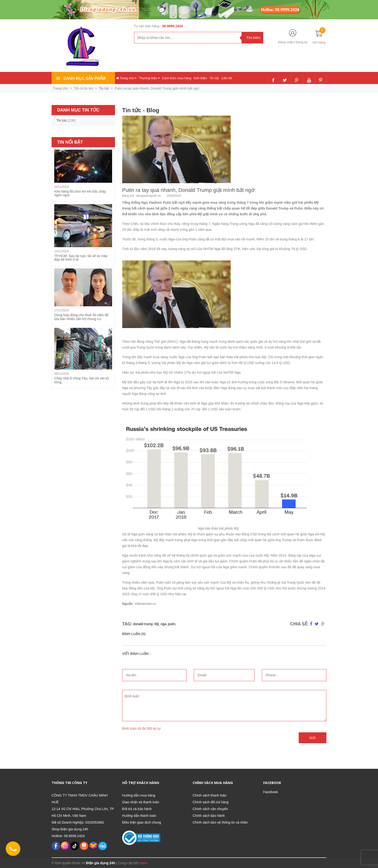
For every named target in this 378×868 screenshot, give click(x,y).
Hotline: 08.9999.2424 (68, 836)
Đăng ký (302, 42)
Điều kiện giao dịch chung (142, 822)
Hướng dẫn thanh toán (139, 816)
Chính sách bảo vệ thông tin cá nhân (220, 822)
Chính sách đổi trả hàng (211, 802)
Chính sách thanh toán (210, 795)
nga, (164, 624)
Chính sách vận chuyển (210, 809)
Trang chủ (126, 78)
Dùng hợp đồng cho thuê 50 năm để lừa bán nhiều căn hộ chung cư (81, 317)
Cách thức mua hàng (177, 78)
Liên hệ (227, 78)
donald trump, (143, 624)
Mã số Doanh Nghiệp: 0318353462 (78, 822)
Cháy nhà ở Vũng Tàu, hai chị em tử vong (81, 380)
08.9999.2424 (173, 26)
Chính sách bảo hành (209, 816)
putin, (172, 624)
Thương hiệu (149, 78)
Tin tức (214, 78)
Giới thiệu (200, 78)
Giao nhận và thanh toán (141, 802)
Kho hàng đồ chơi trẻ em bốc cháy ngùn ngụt (80, 193)
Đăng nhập (286, 42)
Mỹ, (157, 624)
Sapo (143, 863)
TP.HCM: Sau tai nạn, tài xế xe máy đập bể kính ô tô (81, 258)
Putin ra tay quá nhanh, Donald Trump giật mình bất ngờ (188, 190)
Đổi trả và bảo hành (137, 809)
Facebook (271, 792)
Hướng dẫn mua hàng (139, 795)
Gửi (313, 738)
